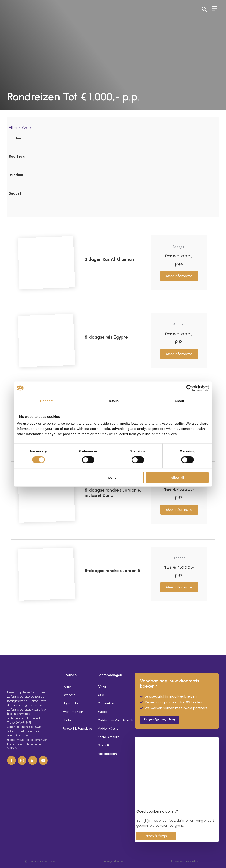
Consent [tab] (47, 401)
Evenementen (73, 712)
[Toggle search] (204, 9)
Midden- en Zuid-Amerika (113, 720)
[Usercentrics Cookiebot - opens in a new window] (190, 388)
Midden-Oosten (109, 729)
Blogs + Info (70, 703)
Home (67, 687)
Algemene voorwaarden (184, 862)
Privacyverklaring (113, 862)
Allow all (177, 477)
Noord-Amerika (108, 737)
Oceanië (104, 745)
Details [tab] (113, 401)
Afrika (102, 687)
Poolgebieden (107, 754)
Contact (68, 720)
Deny (112, 477)
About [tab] (179, 401)
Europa (103, 712)
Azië (101, 695)
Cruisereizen (106, 703)
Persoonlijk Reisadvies (77, 729)
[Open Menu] (215, 9)
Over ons (69, 695)
